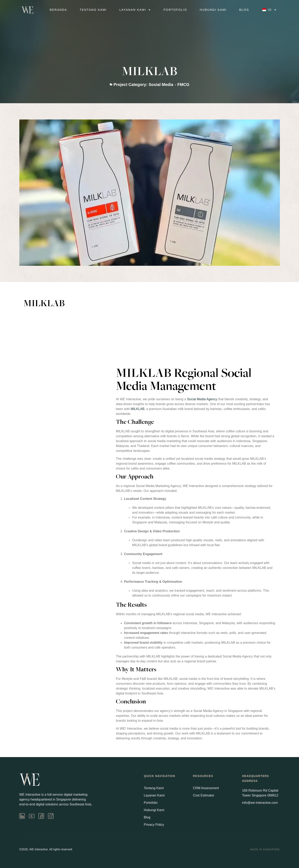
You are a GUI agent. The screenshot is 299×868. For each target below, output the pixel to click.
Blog (244, 10)
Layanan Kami (135, 10)
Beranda (58, 10)
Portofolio (175, 10)
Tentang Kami (93, 10)
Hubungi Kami (213, 10)
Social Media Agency (202, 399)
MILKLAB (138, 409)
